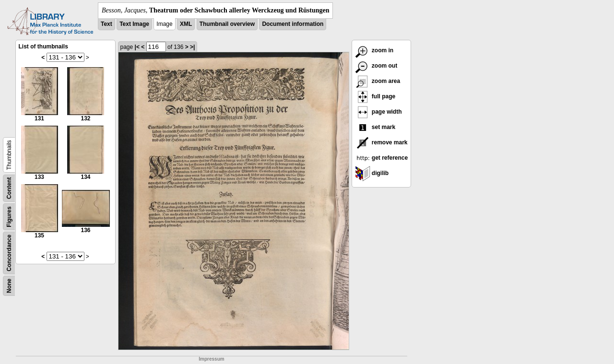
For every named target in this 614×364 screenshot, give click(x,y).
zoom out (376, 66)
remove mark (381, 142)
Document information (293, 24)
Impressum (211, 359)
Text (106, 24)
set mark (375, 127)
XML (186, 24)
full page (375, 96)
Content (9, 188)
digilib (372, 173)
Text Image (134, 24)
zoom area (378, 81)
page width (378, 112)
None (9, 286)
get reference (382, 158)
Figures (9, 217)
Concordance (9, 253)
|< (137, 47)
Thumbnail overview (227, 24)
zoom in (374, 50)
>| (192, 47)
